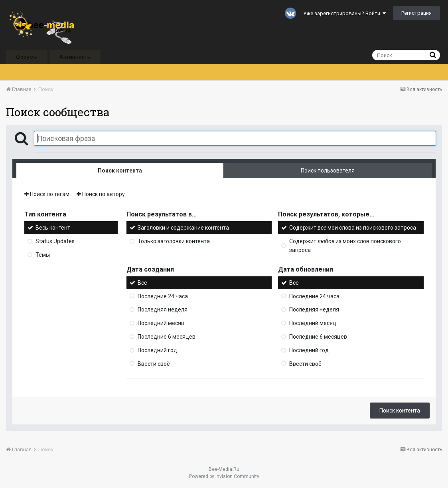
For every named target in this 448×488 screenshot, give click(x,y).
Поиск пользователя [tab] (328, 171)
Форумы (27, 57)
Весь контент (53, 228)
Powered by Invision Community (224, 476)
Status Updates (55, 241)
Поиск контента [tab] (120, 171)
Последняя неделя (163, 309)
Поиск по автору (101, 194)
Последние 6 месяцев (167, 337)
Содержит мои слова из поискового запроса (353, 228)
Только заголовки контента (174, 241)
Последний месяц (161, 323)
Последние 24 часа (163, 296)
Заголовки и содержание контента (183, 228)
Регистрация (416, 13)
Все (142, 283)
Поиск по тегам (47, 194)
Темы (43, 255)
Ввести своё (154, 363)
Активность (75, 57)
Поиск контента (400, 411)
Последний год (157, 350)
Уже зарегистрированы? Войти (344, 13)
